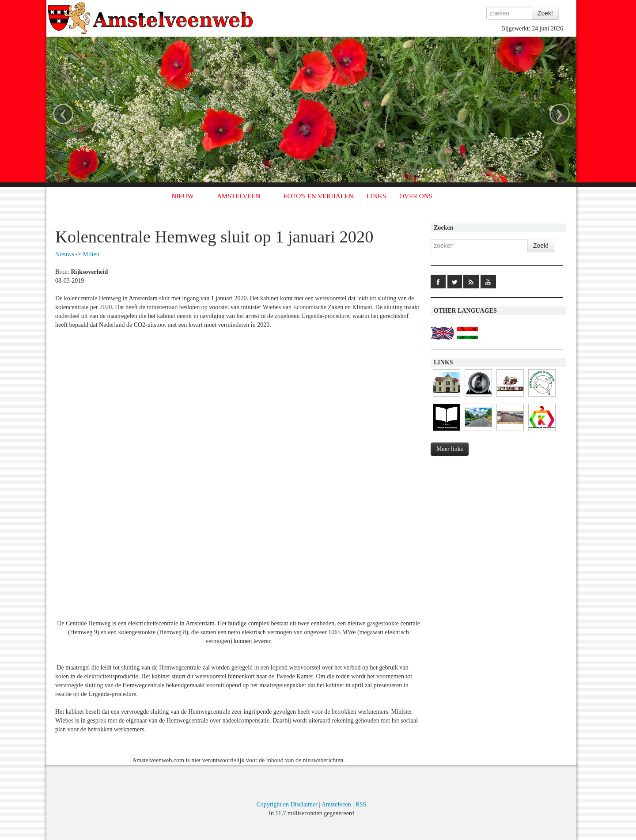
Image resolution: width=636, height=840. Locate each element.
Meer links (450, 449)
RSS (361, 804)
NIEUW (183, 196)
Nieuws (65, 254)
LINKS (376, 196)
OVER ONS (416, 196)
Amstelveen (336, 804)
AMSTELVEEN (239, 196)
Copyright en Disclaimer (287, 804)
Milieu (91, 254)
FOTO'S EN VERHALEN (318, 196)
